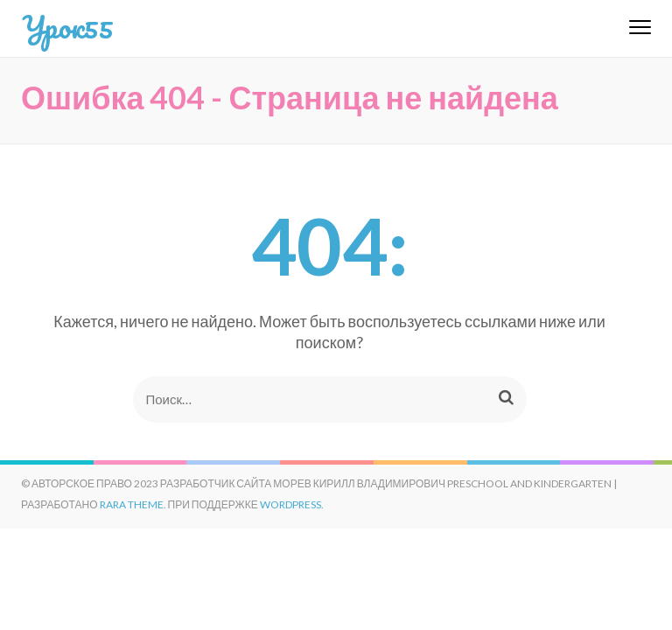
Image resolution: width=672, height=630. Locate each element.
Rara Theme (132, 504)
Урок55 (67, 26)
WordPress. (292, 504)
